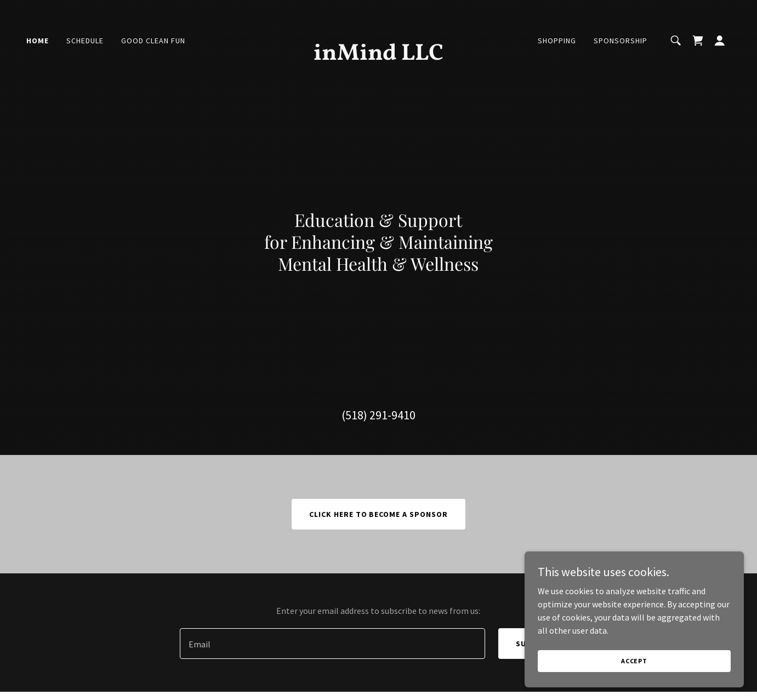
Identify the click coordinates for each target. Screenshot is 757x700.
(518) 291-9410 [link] (378, 415)
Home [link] (38, 41)
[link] (378, 56)
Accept (634, 661)
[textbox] (332, 644)
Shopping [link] (557, 41)
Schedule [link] (85, 41)
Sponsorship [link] (621, 41)
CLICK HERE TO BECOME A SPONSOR (379, 514)
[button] (720, 41)
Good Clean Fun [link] (153, 41)
